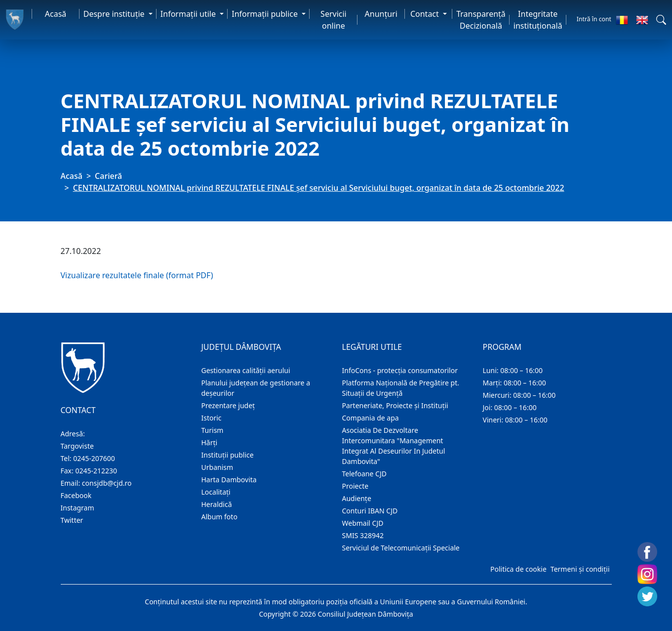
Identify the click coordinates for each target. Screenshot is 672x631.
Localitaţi (216, 492)
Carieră (108, 176)
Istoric (212, 418)
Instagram (78, 508)
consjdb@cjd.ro (107, 483)
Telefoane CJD (364, 474)
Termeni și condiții (580, 569)
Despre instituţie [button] (115, 14)
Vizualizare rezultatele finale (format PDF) (137, 275)
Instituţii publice (228, 455)
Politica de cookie (518, 569)
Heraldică (217, 504)
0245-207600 (94, 458)
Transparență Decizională (481, 20)
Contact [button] (426, 14)
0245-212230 (96, 471)
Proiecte (356, 486)
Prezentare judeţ (228, 405)
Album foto (219, 517)
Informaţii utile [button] (189, 14)
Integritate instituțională (538, 20)
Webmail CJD (363, 523)
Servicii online (334, 20)
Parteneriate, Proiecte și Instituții (395, 405)
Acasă (56, 14)
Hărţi (210, 442)
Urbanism (217, 467)
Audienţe (357, 498)
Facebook (76, 495)
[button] (661, 20)
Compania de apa (371, 418)
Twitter (72, 520)
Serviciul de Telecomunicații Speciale (401, 548)
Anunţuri (381, 14)
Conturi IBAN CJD (370, 511)
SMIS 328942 (363, 535)
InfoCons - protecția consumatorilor (400, 370)
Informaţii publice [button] (266, 14)
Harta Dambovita (229, 480)
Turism (213, 430)
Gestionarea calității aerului (246, 370)
